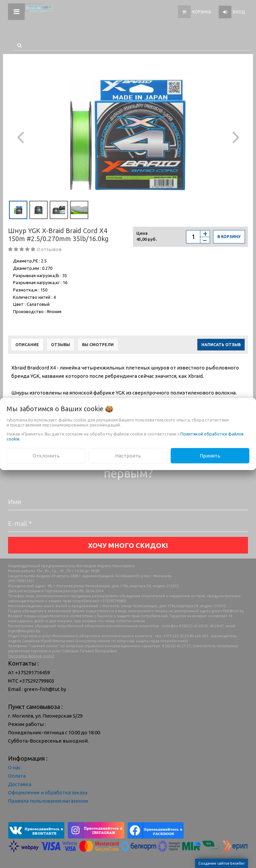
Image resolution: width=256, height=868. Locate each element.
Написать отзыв (221, 345)
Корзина (202, 12)
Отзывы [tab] (60, 345)
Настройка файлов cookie (31, 656)
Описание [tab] (27, 345)
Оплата (17, 776)
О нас (14, 767)
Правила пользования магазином (48, 801)
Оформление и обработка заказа (48, 792)
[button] (20, 135)
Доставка (20, 784)
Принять (210, 455)
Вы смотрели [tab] (98, 345)
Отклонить (46, 455)
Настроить (128, 455)
